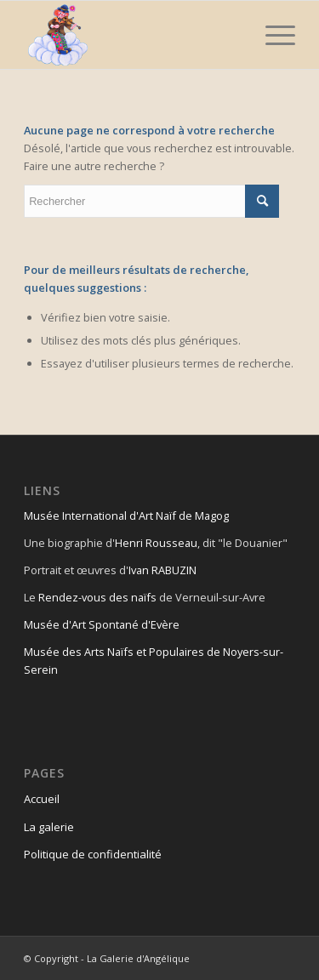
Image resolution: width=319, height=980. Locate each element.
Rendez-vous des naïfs (97, 597)
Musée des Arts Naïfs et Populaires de (123, 652)
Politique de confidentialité (93, 854)
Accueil (42, 799)
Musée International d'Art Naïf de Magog (126, 516)
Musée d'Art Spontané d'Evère (102, 624)
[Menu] (272, 35)
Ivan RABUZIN (162, 570)
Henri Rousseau (156, 543)
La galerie (49, 827)
